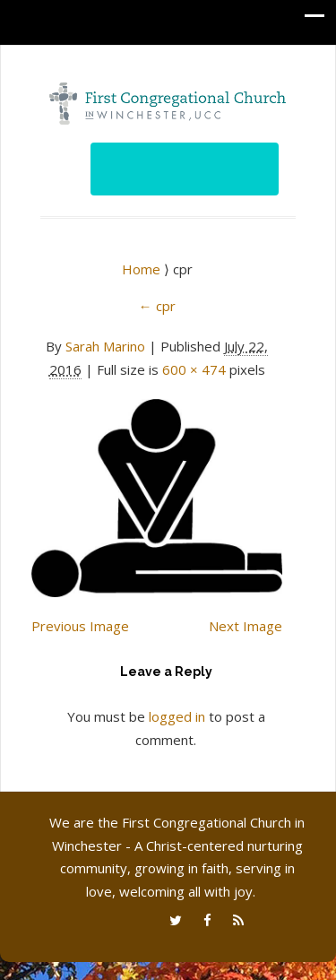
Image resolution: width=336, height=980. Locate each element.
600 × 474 (194, 369)
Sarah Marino (105, 346)
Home (143, 269)
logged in (177, 716)
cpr (157, 306)
